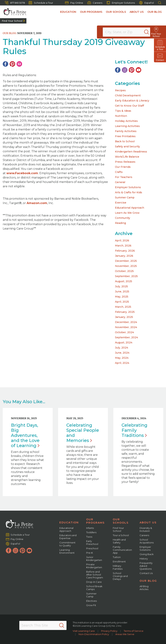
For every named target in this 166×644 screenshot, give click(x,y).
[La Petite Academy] (13, 12)
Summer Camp (125, 197)
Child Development (128, 95)
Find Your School (12, 21)
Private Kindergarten (94, 566)
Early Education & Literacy (132, 101)
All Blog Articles (144, 588)
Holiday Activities (126, 121)
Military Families (118, 567)
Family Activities (126, 131)
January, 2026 (124, 256)
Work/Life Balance (127, 157)
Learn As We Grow (127, 213)
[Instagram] (125, 70)
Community (123, 218)
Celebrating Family (134, 430)
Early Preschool (92, 543)
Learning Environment (67, 551)
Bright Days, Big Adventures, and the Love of (25, 435)
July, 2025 (121, 286)
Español (147, 3)
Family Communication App (122, 550)
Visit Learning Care (84, 631)
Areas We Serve (125, 634)
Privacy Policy (109, 631)
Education (69, 12)
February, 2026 (125, 251)
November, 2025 (126, 266)
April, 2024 (122, 363)
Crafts (119, 172)
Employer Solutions (121, 3)
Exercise (121, 203)
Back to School (125, 141)
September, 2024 (126, 337)
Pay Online (74, 3)
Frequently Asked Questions (146, 566)
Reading (120, 223)
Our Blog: (10, 33)
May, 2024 (122, 358)
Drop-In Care (94, 582)
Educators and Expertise (68, 537)
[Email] (19, 64)
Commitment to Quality (67, 544)
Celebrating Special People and (83, 433)
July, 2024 (122, 348)
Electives (91, 601)
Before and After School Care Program (95, 575)
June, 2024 (122, 353)
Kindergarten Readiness (131, 152)
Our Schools (116, 12)
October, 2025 (124, 271)
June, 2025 (122, 291)
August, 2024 (124, 342)
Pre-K (90, 553)
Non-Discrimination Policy (94, 634)
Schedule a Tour (41, 3)
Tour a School (121, 535)
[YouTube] (138, 70)
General (120, 182)
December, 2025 (126, 261)
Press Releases (125, 162)
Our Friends (123, 167)
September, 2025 (126, 276)
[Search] (150, 32)
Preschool (92, 548)
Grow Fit (91, 605)
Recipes (120, 90)
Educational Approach (130, 208)
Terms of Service (134, 631)
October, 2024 (124, 332)
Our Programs (91, 12)
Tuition (117, 557)
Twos (89, 537)
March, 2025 (123, 307)
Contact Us (146, 573)
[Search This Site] (43, 625)
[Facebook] (5, 64)
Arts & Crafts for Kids (129, 192)
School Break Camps (94, 588)
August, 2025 (124, 281)
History (144, 559)
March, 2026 (123, 246)
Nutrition (121, 116)
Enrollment (119, 561)
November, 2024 (126, 327)
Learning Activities (127, 126)
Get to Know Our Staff (129, 106)
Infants (90, 528)
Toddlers (91, 532)
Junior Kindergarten (94, 559)
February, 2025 (125, 312)
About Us (137, 12)
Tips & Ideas (123, 111)
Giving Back (147, 554)
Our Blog (155, 12)
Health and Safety (119, 541)
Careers (95, 3)
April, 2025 (122, 302)
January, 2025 (124, 317)
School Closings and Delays (120, 576)
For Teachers (124, 177)
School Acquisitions (147, 541)
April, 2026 (122, 240)
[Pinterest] (12, 64)
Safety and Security (127, 146)
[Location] (129, 32)
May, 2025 (122, 297)
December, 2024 (126, 322)
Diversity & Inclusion (146, 529)
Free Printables (125, 136)
